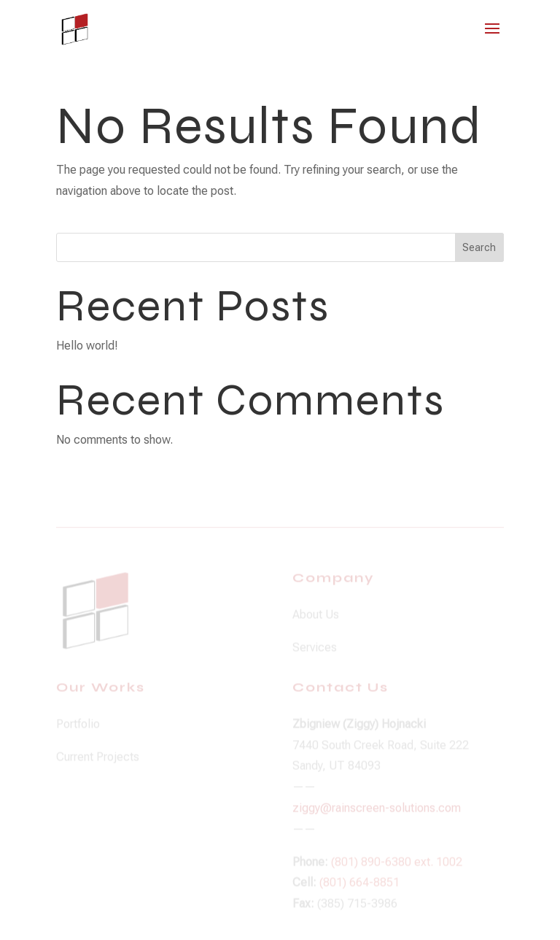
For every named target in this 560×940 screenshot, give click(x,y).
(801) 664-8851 (359, 888)
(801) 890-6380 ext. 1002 (397, 867)
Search (479, 247)
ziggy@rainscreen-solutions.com (377, 813)
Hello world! (87, 346)
